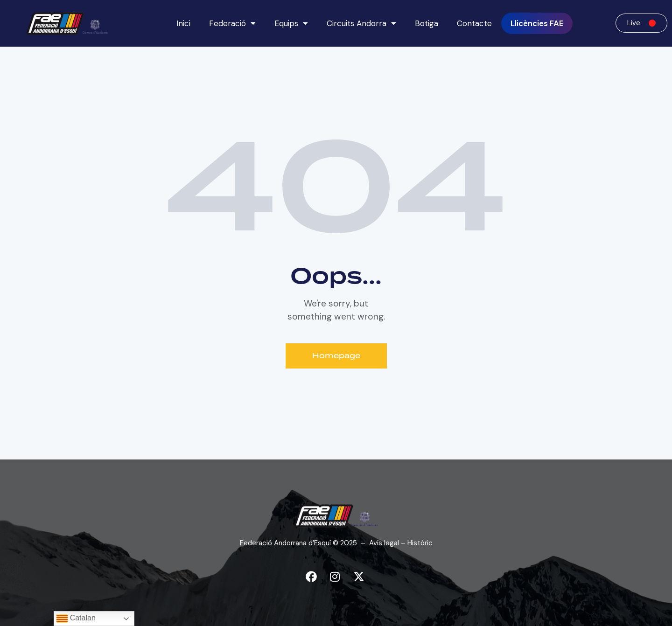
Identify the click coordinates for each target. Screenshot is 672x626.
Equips (291, 23)
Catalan (76, 619)
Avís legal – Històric (401, 543)
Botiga (427, 23)
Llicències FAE (537, 23)
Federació (232, 23)
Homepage (336, 356)
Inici (183, 23)
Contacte (474, 23)
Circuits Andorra (361, 23)
